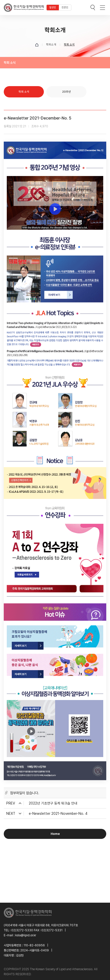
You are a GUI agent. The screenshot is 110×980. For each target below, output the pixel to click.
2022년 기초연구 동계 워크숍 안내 (53, 803)
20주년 (67, 92)
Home (55, 834)
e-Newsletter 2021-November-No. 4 (58, 814)
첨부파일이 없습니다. (25, 793)
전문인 (65, 7)
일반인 (53, 7)
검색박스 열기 (93, 8)
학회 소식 (24, 92)
